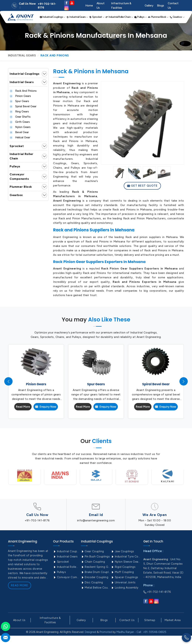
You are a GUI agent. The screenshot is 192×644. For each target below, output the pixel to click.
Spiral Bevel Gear (23, 106)
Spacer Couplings (125, 577)
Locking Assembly (125, 588)
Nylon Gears (20, 127)
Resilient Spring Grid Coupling (96, 567)
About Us (101, 6)
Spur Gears (19, 101)
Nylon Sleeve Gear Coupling (126, 562)
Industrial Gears (77, 17)
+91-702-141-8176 (47, 6)
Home (89, 6)
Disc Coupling (92, 582)
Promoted (106, 632)
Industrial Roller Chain (119, 17)
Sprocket (97, 17)
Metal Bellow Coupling (96, 588)
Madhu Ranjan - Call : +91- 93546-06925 (141, 632)
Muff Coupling (122, 572)
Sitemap (150, 620)
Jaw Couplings (122, 551)
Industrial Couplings (53, 17)
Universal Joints (123, 582)
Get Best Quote (142, 186)
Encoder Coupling (95, 577)
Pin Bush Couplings (95, 557)
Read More (23, 407)
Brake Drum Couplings (96, 572)
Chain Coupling (93, 562)
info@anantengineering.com (96, 520)
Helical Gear (20, 137)
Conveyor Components (19, 177)
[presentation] (8, 381)
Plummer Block (158, 17)
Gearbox (177, 17)
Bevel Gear (19, 132)
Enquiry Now (46, 407)
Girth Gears (20, 122)
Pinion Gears (20, 96)
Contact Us (173, 6)
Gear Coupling (92, 551)
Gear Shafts (20, 117)
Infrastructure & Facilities (121, 6)
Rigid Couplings (123, 567)
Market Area (173, 620)
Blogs (161, 6)
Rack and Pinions (23, 91)
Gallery (149, 6)
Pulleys (141, 17)
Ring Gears (19, 112)
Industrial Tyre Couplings (126, 557)
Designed (90, 632)
